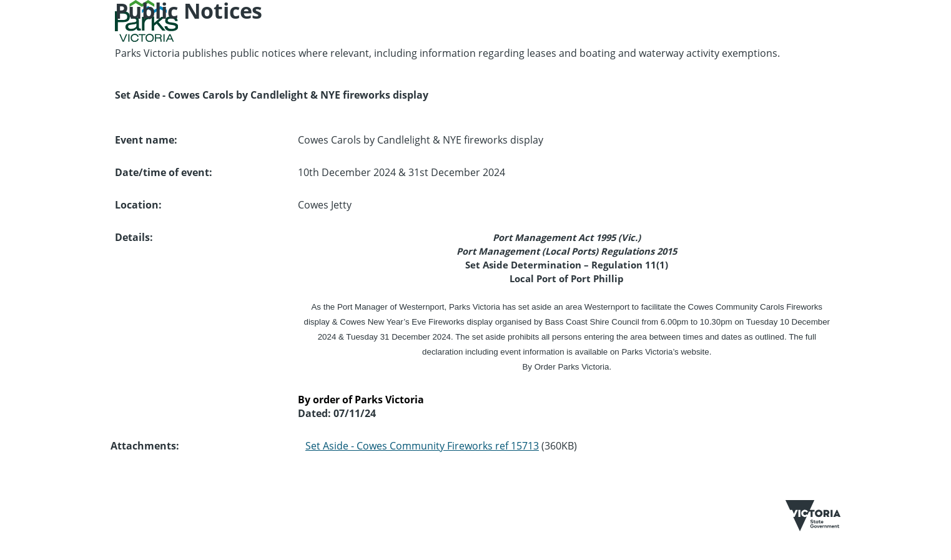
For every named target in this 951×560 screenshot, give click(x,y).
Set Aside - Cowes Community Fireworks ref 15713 (422, 446)
